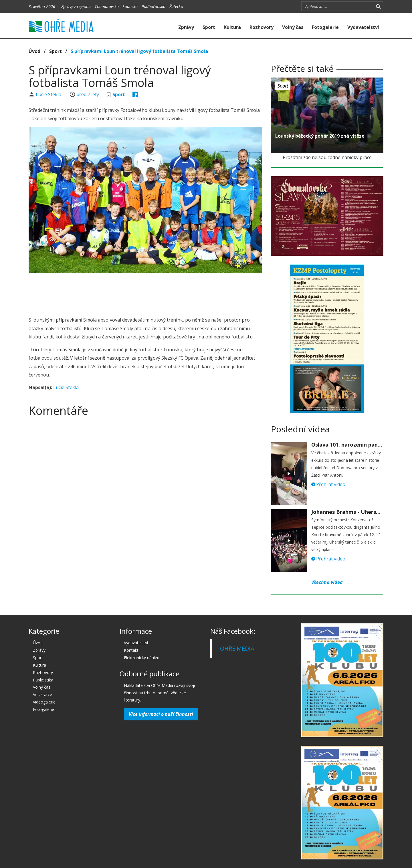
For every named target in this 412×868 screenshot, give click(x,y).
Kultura (232, 27)
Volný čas (293, 27)
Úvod (34, 51)
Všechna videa (327, 582)
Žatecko (176, 6)
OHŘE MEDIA (237, 648)
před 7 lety (88, 94)
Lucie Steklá (49, 94)
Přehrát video (328, 484)
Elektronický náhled (142, 658)
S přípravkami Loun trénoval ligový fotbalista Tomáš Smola (139, 51)
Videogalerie (44, 702)
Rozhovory (262, 27)
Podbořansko (153, 6)
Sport (209, 27)
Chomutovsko (107, 6)
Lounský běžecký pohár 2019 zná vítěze (320, 136)
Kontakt (131, 650)
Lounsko (130, 6)
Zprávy (186, 27)
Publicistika (43, 680)
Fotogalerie (325, 27)
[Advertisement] (145, 293)
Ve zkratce (42, 694)
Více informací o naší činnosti (161, 714)
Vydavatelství (363, 27)
